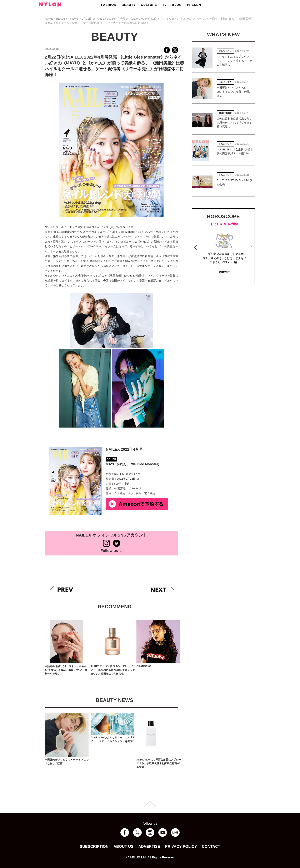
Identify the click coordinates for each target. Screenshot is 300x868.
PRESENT (195, 5)
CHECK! (224, 272)
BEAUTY (129, 5)
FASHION (109, 5)
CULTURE (149, 5)
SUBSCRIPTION (94, 847)
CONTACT (211, 847)
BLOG (177, 5)
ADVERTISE (149, 847)
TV (164, 5)
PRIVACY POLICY (181, 847)
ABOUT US (123, 847)
